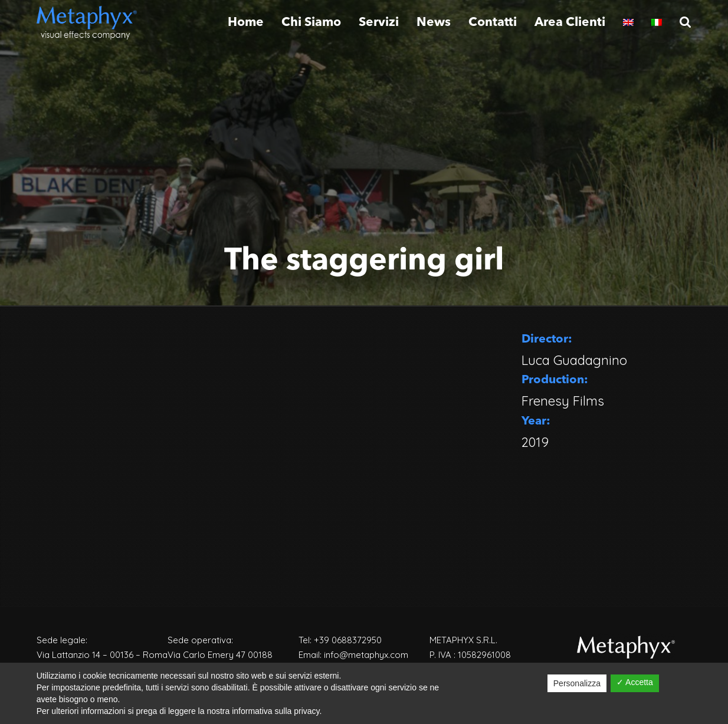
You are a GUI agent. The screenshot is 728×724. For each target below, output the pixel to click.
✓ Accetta (635, 682)
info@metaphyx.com (366, 655)
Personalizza (577, 683)
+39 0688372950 (348, 640)
